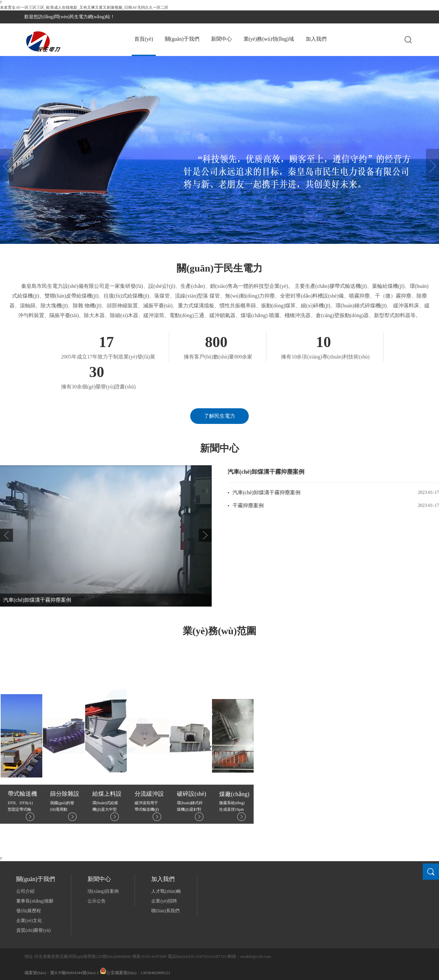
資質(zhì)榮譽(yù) (33, 930)
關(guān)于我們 (182, 39)
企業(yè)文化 (29, 921)
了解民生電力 (219, 416)
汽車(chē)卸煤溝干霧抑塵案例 (37, 600)
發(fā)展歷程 (29, 911)
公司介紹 (25, 891)
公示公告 (97, 901)
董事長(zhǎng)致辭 (35, 901)
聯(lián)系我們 (165, 911)
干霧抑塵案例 (248, 505)
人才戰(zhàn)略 (166, 891)
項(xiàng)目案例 (103, 891)
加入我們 (316, 39)
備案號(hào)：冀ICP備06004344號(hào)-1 (62, 973)
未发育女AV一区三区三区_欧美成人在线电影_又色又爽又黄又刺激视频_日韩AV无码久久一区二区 (84, 7)
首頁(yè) (144, 39)
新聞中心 (221, 39)
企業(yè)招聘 (164, 901)
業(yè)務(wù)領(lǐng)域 (269, 39)
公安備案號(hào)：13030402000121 (135, 973)
